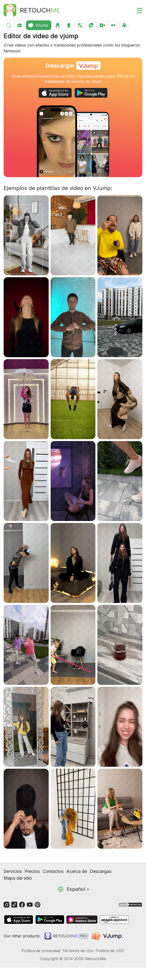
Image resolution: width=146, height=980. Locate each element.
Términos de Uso (78, 951)
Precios (32, 871)
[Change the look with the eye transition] (57, 141)
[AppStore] (55, 93)
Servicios (13, 871)
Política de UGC (110, 951)
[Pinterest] (38, 904)
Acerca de (77, 871)
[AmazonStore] (114, 920)
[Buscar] (8, 25)
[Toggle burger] (137, 10)
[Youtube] (30, 904)
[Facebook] (22, 904)
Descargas (101, 871)
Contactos (53, 871)
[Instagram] (7, 904)
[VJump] (107, 936)
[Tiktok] (14, 904)
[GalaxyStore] (82, 920)
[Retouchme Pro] (66, 936)
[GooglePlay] (91, 93)
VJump (88, 66)
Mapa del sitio (18, 878)
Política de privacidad (41, 951)
